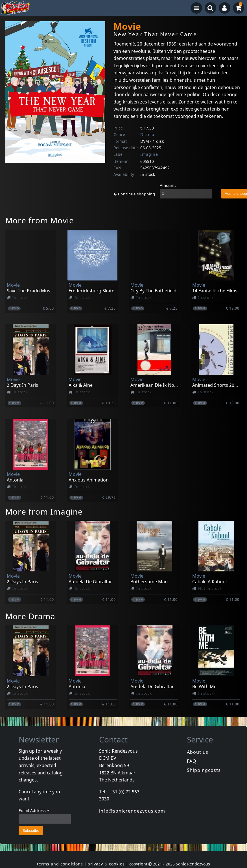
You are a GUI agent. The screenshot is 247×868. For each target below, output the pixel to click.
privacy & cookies (106, 864)
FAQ (192, 761)
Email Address (34, 810)
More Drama (30, 616)
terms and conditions (60, 864)
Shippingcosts (204, 770)
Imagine (149, 154)
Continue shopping (134, 194)
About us (198, 752)
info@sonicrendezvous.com (132, 811)
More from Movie (40, 220)
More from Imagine (44, 511)
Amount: (168, 185)
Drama (147, 134)
